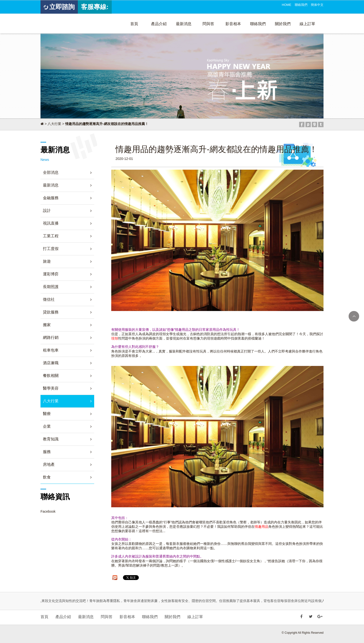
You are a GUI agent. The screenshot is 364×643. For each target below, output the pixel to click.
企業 (47, 426)
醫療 (47, 414)
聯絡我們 (301, 5)
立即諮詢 (59, 7)
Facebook (48, 511)
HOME (287, 5)
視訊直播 (51, 223)
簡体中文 (317, 5)
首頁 (134, 24)
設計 (47, 211)
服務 (47, 452)
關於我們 (283, 24)
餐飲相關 (51, 376)
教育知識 (51, 439)
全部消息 (51, 172)
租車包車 (51, 350)
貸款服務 (51, 312)
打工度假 (51, 249)
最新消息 (184, 24)
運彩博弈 (51, 274)
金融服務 (51, 198)
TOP (354, 316)
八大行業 (54, 124)
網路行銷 (51, 337)
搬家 (47, 325)
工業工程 (51, 236)
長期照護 (51, 287)
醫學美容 (51, 388)
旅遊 (47, 261)
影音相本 (233, 24)
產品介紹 (159, 24)
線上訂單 (307, 24)
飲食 (47, 477)
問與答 (208, 24)
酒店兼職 (51, 363)
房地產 (49, 464)
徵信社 (49, 299)
